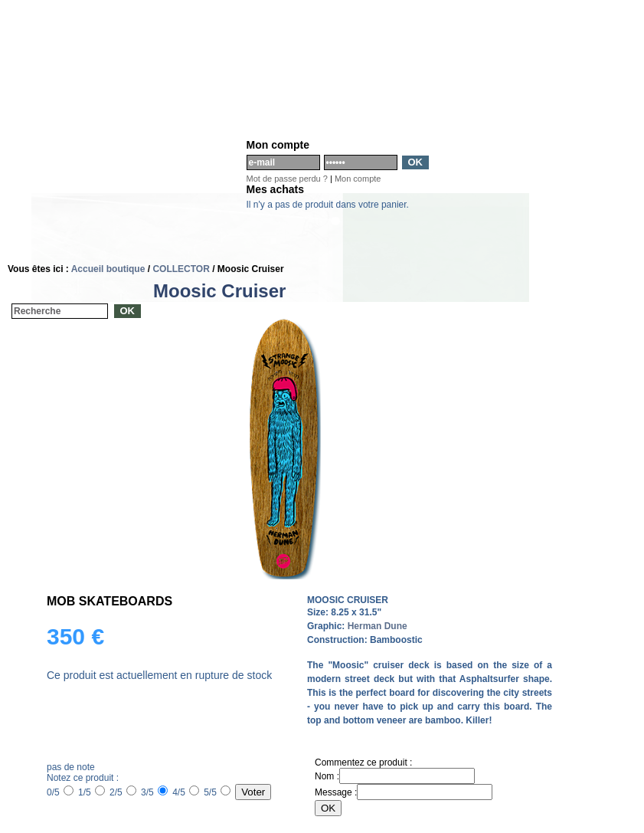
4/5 (186, 792)
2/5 (123, 792)
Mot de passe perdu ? (287, 179)
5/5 (217, 792)
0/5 (60, 792)
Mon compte (358, 179)
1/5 (92, 792)
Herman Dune (378, 626)
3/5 (154, 792)
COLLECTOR (181, 269)
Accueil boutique (108, 269)
